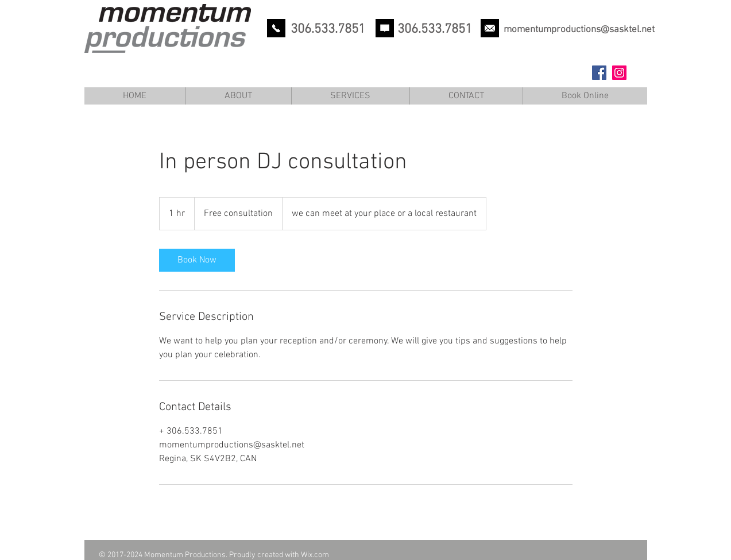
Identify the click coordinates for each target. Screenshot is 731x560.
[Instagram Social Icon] (619, 73)
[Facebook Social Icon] (599, 73)
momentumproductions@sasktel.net (579, 30)
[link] (197, 260)
